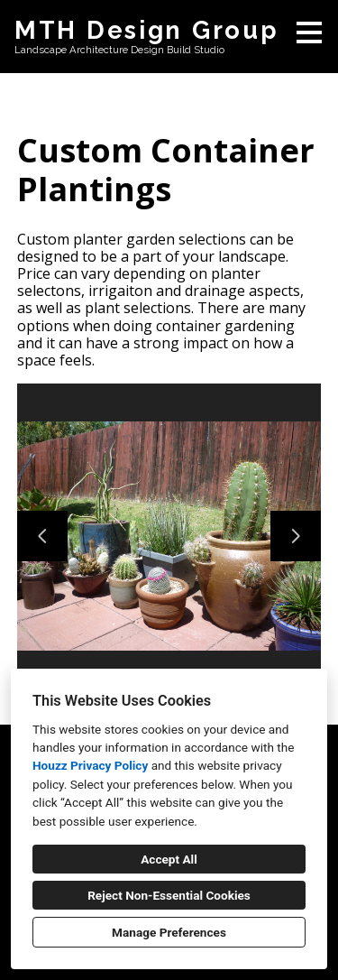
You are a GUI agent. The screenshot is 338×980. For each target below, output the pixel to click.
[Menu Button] (309, 32)
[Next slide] (296, 536)
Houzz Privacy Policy (90, 765)
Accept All (169, 859)
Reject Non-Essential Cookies (169, 895)
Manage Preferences (169, 932)
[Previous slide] (42, 536)
